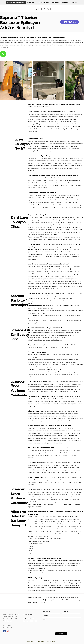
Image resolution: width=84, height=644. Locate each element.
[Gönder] (61, 634)
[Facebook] (5, 631)
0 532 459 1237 (8, 627)
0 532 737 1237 (7, 625)
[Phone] (3, 54)
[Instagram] (8, 631)
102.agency (51, 641)
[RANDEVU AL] (70, 22)
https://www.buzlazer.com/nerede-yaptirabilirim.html (45, 340)
